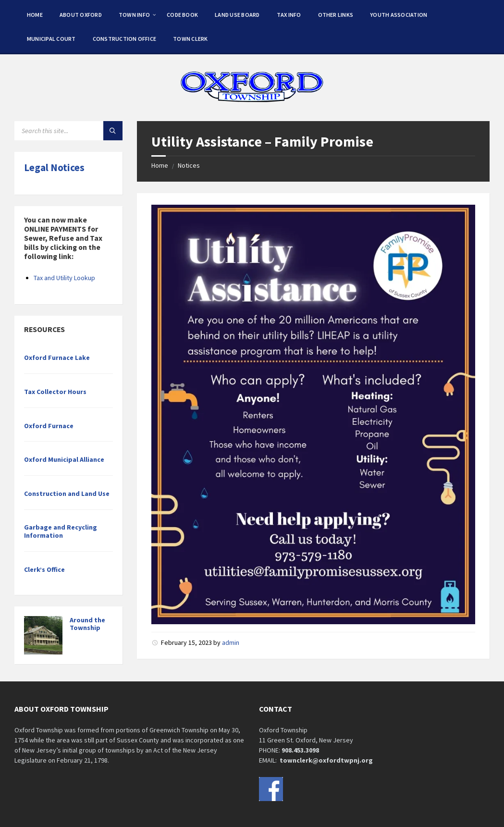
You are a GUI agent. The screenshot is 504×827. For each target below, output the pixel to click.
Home (160, 165)
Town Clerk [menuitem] (190, 39)
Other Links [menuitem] (336, 15)
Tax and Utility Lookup (64, 278)
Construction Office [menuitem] (125, 39)
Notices (189, 165)
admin (231, 642)
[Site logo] (252, 102)
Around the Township (87, 624)
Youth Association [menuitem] (399, 15)
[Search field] (68, 131)
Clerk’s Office (44, 569)
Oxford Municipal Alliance (64, 459)
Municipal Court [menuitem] (51, 39)
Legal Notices (54, 167)
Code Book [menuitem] (182, 15)
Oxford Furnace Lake (57, 358)
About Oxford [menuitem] (81, 15)
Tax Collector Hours (55, 392)
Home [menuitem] (35, 15)
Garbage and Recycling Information (61, 531)
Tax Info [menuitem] (289, 15)
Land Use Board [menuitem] (237, 15)
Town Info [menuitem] (134, 15)
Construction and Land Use (67, 494)
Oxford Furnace (49, 426)
